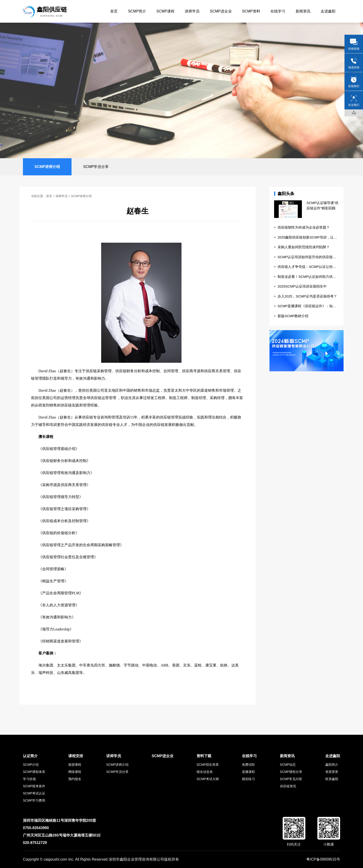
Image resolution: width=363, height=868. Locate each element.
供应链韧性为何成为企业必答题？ (304, 227)
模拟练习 (248, 779)
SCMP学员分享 (96, 167)
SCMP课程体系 (34, 772)
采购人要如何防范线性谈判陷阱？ (304, 247)
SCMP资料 (251, 11)
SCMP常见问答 (291, 779)
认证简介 (30, 756)
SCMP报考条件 (34, 786)
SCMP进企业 (221, 11)
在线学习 (278, 11)
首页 (114, 11)
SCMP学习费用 (34, 800)
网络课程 (75, 772)
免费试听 (248, 765)
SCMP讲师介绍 (47, 167)
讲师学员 (192, 11)
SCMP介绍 (31, 765)
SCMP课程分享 (291, 772)
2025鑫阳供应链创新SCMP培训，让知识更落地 (308, 237)
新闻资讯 (303, 11)
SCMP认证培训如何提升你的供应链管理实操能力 (308, 257)
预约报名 (75, 779)
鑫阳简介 (332, 765)
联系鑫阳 (332, 779)
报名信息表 (205, 772)
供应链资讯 (288, 786)
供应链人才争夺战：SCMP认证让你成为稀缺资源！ (308, 267)
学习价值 (29, 779)
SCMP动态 (288, 765)
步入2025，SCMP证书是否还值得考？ (307, 296)
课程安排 (76, 756)
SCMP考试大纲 (208, 779)
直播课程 (248, 772)
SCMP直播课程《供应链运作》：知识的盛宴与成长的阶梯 (308, 306)
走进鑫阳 (328, 11)
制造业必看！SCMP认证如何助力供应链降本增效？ (308, 277)
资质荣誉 (332, 772)
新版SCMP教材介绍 (293, 316)
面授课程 (75, 765)
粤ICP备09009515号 (323, 859)
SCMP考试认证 (34, 793)
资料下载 (204, 756)
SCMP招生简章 (208, 765)
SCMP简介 (137, 11)
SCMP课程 (166, 11)
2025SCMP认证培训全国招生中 (302, 286)
